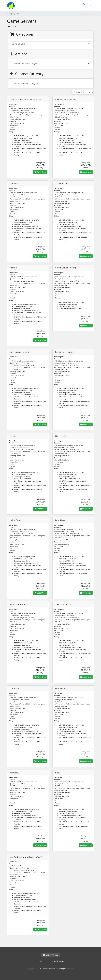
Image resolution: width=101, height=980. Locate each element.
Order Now (40, 172)
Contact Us (41, 961)
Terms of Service (57, 961)
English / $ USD (50, 955)
